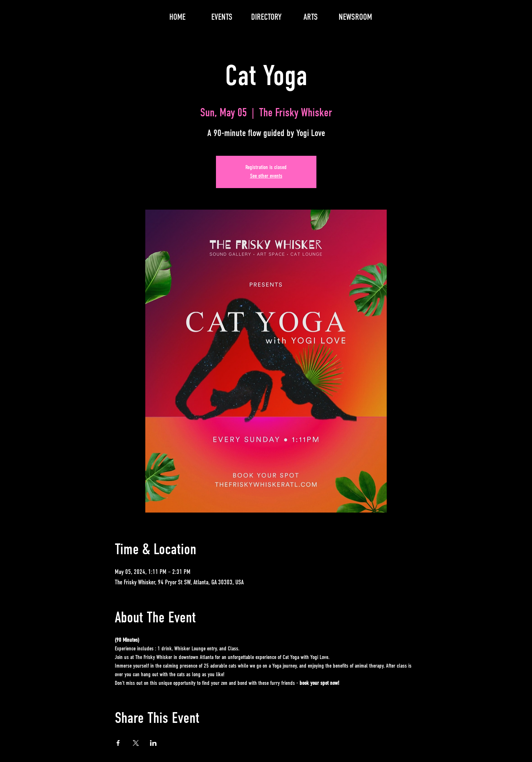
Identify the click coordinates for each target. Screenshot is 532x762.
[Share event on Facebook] (118, 743)
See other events (266, 176)
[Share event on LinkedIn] (153, 743)
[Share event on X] (136, 743)
